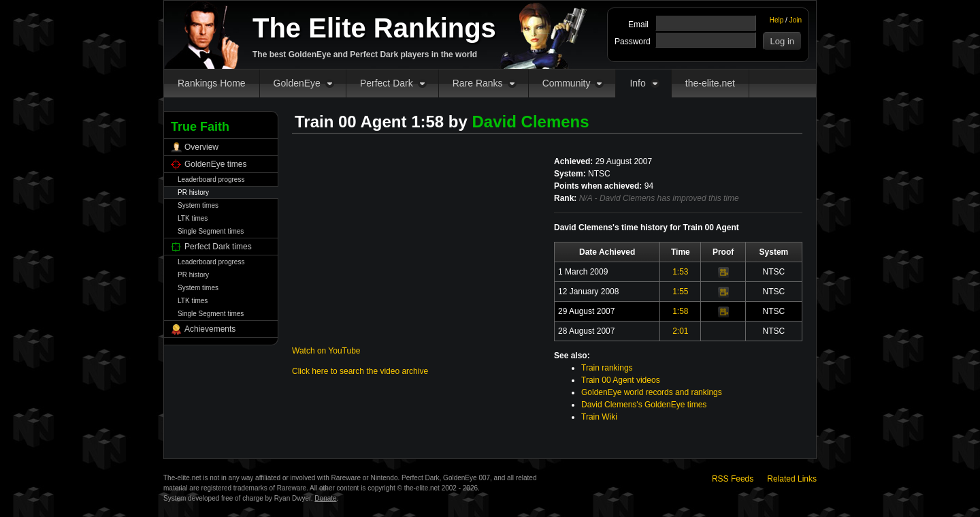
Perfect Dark (387, 83)
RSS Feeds (733, 479)
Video (723, 272)
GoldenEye (297, 83)
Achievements (210, 329)
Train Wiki (599, 417)
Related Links (792, 479)
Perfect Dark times (218, 247)
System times (198, 205)
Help (777, 20)
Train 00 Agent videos (621, 380)
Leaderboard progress (211, 179)
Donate (325, 498)
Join (796, 20)
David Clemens (531, 122)
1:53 (680, 272)
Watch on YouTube (326, 351)
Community (567, 83)
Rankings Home (212, 83)
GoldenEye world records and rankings (652, 392)
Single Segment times (211, 231)
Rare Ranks (478, 83)
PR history (193, 192)
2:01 (680, 331)
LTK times (193, 218)
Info (637, 83)
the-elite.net (710, 83)
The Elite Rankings (374, 28)
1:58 (680, 311)
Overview (201, 147)
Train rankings (607, 368)
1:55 (680, 292)
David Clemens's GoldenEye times (644, 405)
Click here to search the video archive (360, 371)
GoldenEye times (215, 164)
